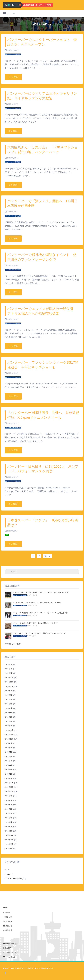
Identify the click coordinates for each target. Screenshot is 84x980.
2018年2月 (9, 721)
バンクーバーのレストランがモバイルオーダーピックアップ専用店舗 (37, 603)
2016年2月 (9, 827)
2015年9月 (9, 848)
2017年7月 (9, 752)
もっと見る (13, 77)
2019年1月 (9, 673)
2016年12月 (9, 783)
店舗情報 (9, 926)
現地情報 (9, 921)
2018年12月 (9, 678)
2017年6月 (9, 756)
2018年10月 (9, 686)
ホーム (8, 913)
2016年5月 (9, 813)
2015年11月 (9, 840)
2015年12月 (9, 835)
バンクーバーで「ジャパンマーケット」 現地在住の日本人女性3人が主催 (39, 633)
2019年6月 (9, 664)
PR (6, 870)
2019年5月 (9, 669)
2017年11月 (9, 734)
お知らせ (8, 874)
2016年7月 (9, 805)
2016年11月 (9, 787)
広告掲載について (12, 952)
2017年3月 (9, 770)
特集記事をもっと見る (13, 644)
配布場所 (8, 948)
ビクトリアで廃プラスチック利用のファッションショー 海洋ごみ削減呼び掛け (41, 592)
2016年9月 (9, 796)
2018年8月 (9, 695)
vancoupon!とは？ (12, 944)
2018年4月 (9, 713)
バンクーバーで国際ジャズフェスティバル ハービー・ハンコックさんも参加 (40, 613)
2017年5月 (9, 761)
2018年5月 (9, 708)
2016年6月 (9, 809)
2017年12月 (9, 730)
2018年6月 (9, 704)
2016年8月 (9, 800)
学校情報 (9, 930)
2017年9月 (9, 743)
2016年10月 (9, 792)
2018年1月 (9, 726)
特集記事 (9, 917)
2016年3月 (9, 822)
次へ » (47, 556)
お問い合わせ (11, 957)
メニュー (9, 13)
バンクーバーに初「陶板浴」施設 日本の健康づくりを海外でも (36, 623)
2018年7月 (9, 699)
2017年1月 (9, 778)
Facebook (5, 973)
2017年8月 (9, 748)
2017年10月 (9, 739)
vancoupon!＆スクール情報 (37, 5)
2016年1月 (9, 831)
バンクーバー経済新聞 (13, 879)
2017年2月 (9, 774)
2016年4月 (9, 818)
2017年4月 (9, 765)
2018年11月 (9, 682)
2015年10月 (9, 844)
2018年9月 (9, 691)
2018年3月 (9, 717)
